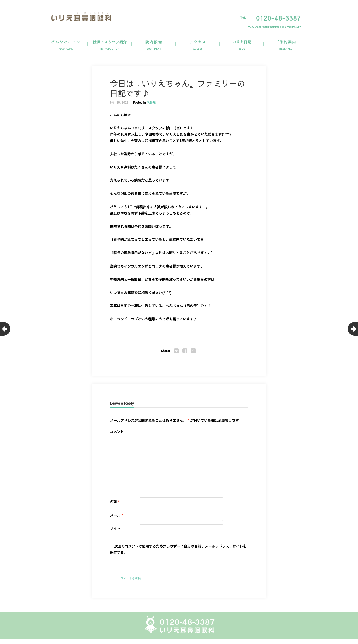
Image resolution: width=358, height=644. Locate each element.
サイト (115, 528)
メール (116, 515)
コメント (117, 432)
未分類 (151, 102)
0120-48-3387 (278, 18)
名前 (115, 502)
